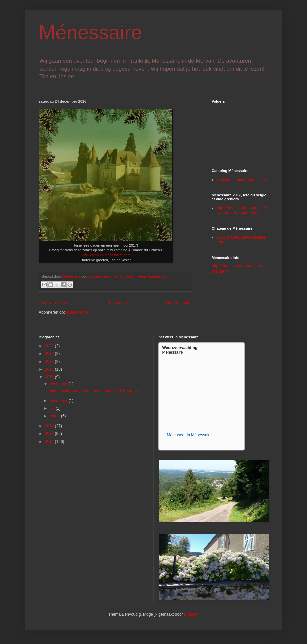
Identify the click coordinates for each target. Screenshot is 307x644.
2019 (50, 354)
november (59, 401)
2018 (50, 362)
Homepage (117, 303)
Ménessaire (90, 32)
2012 (50, 442)
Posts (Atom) (77, 312)
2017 (50, 369)
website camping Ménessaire (243, 180)
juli (53, 408)
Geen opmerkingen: (154, 276)
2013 (50, 434)
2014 (50, 426)
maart (55, 416)
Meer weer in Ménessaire (190, 435)
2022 (50, 346)
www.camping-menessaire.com (106, 255)
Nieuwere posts (54, 303)
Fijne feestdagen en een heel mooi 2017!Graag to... (94, 391)
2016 (50, 377)
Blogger (191, 614)
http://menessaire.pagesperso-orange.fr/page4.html (242, 210)
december (59, 384)
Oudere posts (178, 303)
